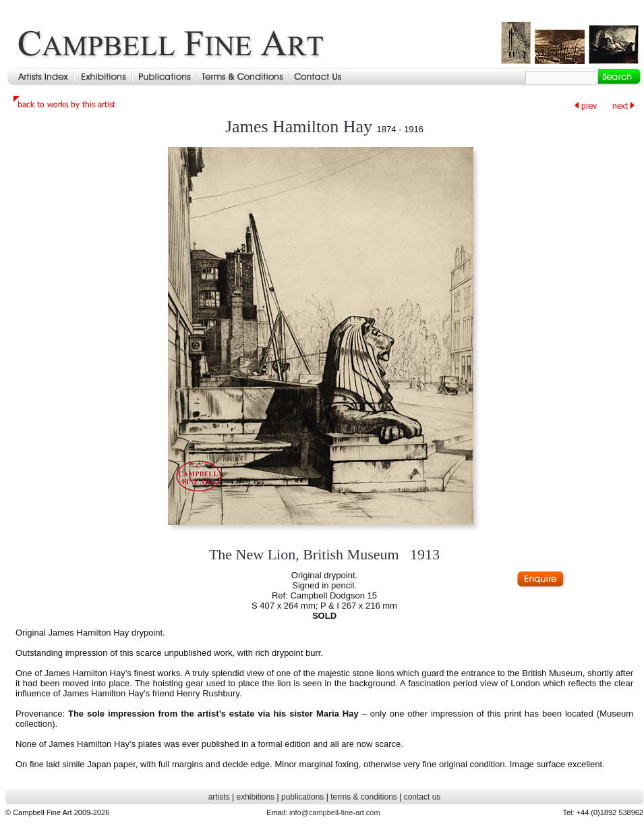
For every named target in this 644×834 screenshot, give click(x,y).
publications (302, 797)
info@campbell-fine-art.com (335, 812)
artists (219, 797)
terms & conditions (364, 797)
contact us (422, 797)
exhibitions (255, 797)
